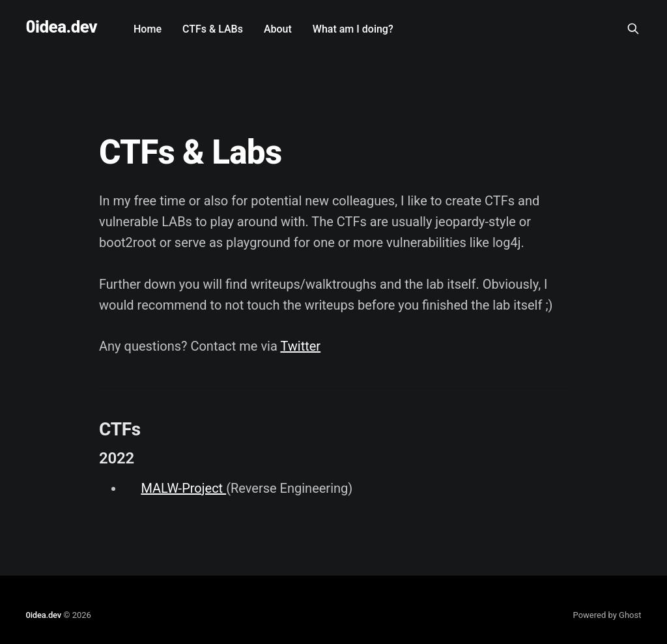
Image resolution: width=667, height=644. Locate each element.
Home (148, 29)
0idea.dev (62, 27)
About (278, 29)
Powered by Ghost (607, 615)
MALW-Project (183, 488)
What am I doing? (353, 29)
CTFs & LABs (213, 29)
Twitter (300, 346)
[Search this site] (633, 29)
